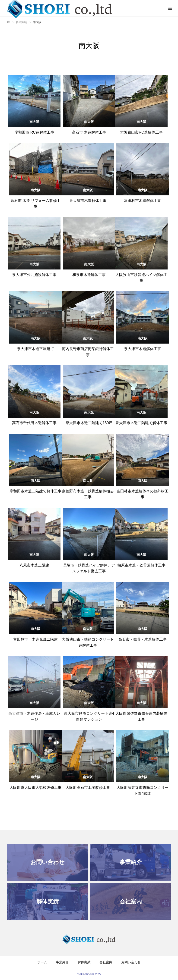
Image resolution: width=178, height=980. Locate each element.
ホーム (42, 962)
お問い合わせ (131, 962)
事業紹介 (62, 962)
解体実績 (84, 962)
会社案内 (106, 962)
